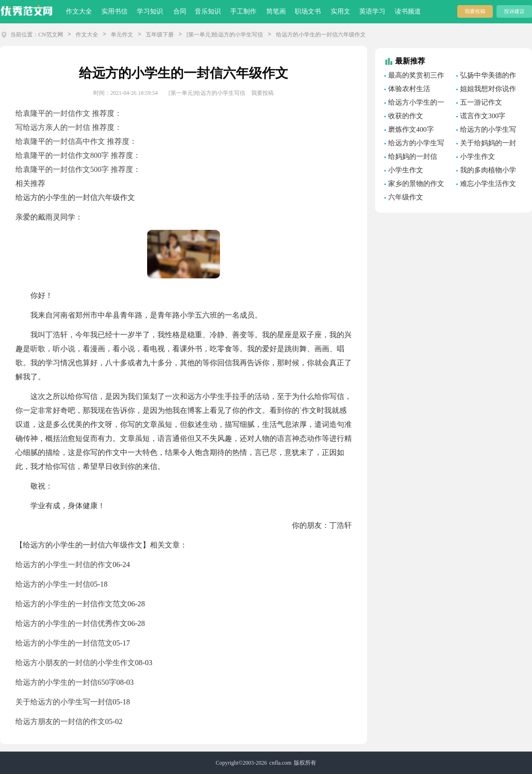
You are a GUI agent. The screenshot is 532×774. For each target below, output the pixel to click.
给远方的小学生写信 (414, 144)
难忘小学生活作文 (488, 184)
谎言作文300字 (483, 116)
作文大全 (79, 11)
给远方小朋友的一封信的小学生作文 (75, 663)
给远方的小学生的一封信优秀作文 (71, 623)
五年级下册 (160, 35)
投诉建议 (514, 11)
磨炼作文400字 (411, 129)
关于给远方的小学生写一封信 (64, 702)
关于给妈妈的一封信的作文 (486, 144)
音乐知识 (208, 11)
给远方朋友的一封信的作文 (60, 721)
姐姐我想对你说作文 (486, 90)
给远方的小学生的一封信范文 (64, 643)
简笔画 (276, 11)
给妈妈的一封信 (413, 156)
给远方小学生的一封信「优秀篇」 (414, 104)
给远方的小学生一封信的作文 (64, 565)
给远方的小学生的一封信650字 (66, 682)
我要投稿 (475, 11)
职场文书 (308, 11)
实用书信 (114, 11)
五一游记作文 (481, 102)
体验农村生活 (409, 89)
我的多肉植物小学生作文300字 (486, 171)
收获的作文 (406, 116)
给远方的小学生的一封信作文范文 (71, 604)
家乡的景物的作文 (416, 184)
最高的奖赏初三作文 (414, 77)
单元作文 (122, 35)
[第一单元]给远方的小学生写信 (225, 35)
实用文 (340, 11)
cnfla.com (281, 763)
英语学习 (372, 11)
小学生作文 (478, 156)
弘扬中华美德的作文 (486, 77)
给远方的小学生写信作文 (486, 131)
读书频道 (408, 11)
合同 (180, 11)
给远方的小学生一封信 (53, 584)
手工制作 (243, 11)
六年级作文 (406, 197)
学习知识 (150, 11)
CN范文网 (51, 35)
